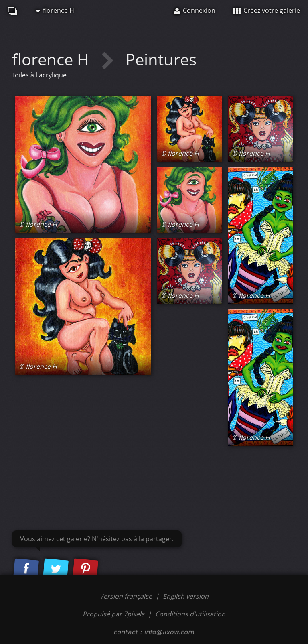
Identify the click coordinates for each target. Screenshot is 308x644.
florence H (55, 10)
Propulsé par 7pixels (113, 614)
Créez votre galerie (266, 10)
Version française (127, 596)
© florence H (38, 224)
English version (186, 596)
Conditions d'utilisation (190, 614)
